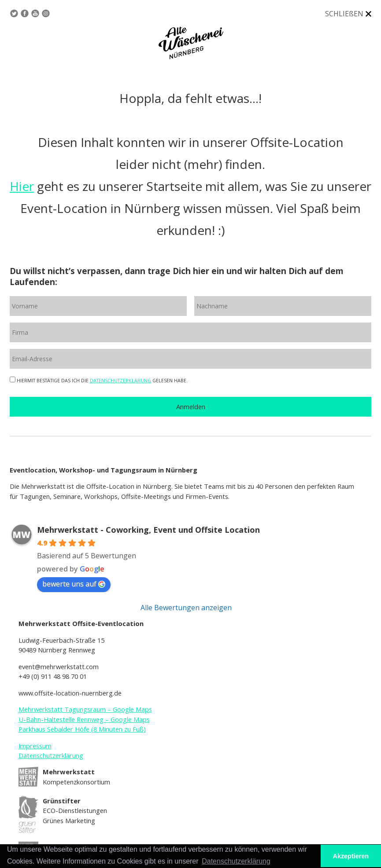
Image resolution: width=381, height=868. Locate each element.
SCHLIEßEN (344, 14)
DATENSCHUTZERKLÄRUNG (120, 381)
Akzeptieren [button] (351, 856)
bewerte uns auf (74, 584)
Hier (22, 186)
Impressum (35, 746)
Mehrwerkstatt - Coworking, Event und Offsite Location (148, 530)
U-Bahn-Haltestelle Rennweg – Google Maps (84, 719)
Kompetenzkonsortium (76, 777)
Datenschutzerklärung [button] (236, 861)
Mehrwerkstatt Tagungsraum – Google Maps (85, 709)
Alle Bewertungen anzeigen (186, 608)
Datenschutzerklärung (51, 755)
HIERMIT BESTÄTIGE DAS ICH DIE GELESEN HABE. (99, 381)
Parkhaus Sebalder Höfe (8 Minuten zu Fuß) (82, 729)
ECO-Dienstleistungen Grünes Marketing (75, 811)
